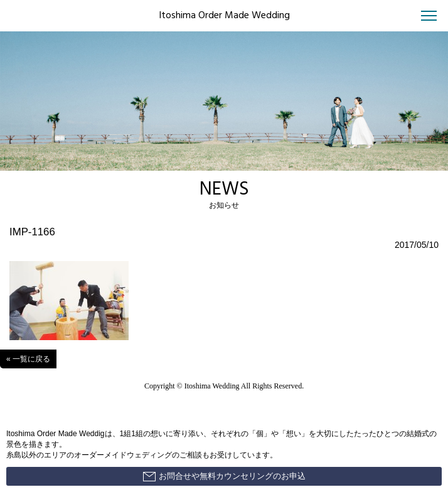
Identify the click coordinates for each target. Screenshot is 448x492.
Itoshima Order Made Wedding (224, 16)
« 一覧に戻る (28, 359)
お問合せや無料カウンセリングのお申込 (224, 476)
